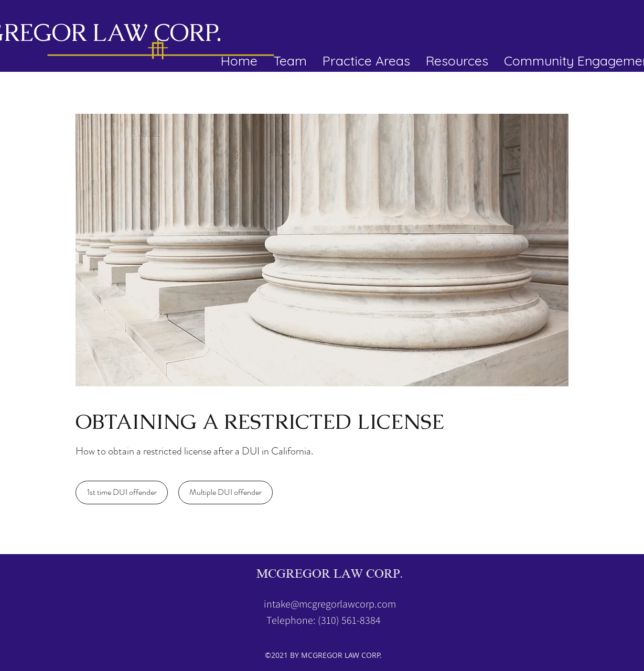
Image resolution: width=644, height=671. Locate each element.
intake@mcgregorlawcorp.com (330, 604)
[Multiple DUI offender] (226, 493)
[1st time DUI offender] (122, 493)
